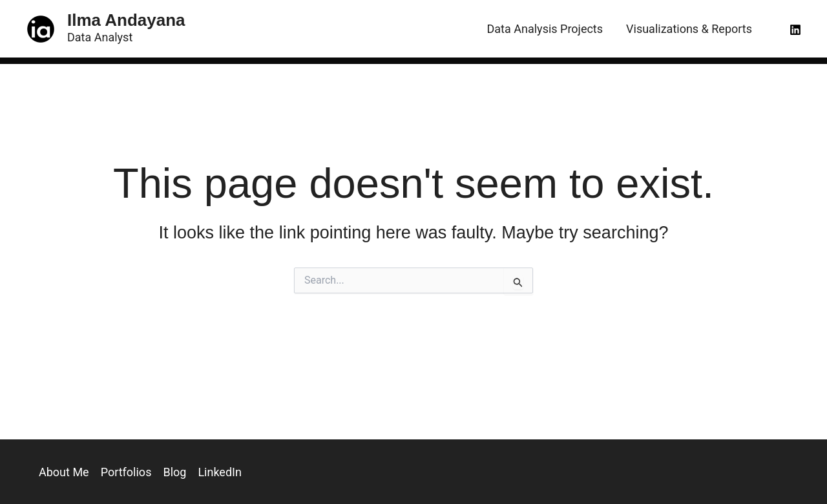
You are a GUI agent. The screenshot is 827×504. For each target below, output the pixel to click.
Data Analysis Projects (545, 29)
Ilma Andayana (126, 20)
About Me (64, 472)
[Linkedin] (795, 30)
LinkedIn (220, 472)
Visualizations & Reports (689, 29)
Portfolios (126, 472)
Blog (174, 472)
